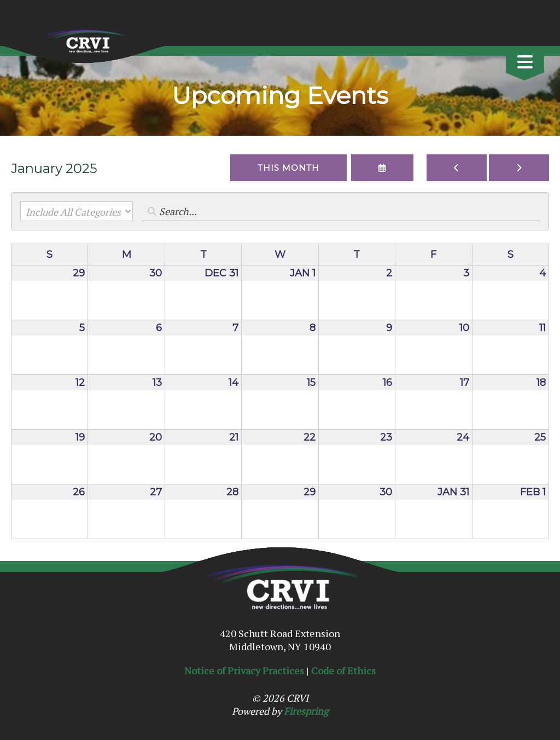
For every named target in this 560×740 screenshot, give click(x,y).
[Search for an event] (341, 211)
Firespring (306, 711)
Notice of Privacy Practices (244, 670)
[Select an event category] (77, 211)
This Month (288, 168)
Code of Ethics (343, 670)
